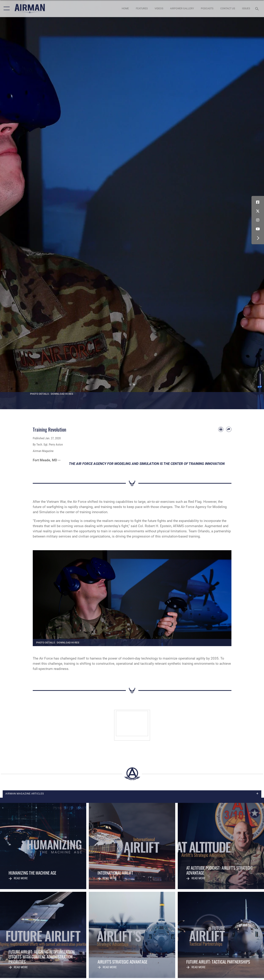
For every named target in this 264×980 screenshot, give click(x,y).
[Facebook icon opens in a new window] (258, 202)
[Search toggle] (257, 8)
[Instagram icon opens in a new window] (258, 220)
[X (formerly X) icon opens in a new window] (258, 211)
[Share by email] (229, 429)
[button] (6, 8)
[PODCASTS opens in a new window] (207, 8)
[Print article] (221, 429)
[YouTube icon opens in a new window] (258, 229)
